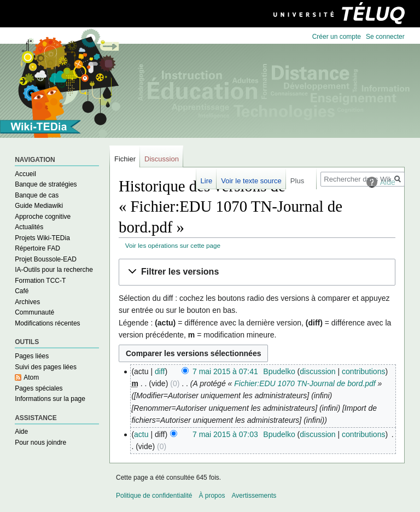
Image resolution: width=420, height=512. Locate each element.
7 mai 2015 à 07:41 (225, 371)
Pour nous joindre (40, 443)
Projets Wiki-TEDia (42, 238)
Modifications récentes (47, 323)
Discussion (162, 159)
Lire (207, 181)
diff (160, 371)
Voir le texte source (251, 181)
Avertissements (254, 496)
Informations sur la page (50, 399)
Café (22, 291)
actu (141, 434)
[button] (257, 272)
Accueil (25, 174)
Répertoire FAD (37, 248)
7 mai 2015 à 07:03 (225, 434)
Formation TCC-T (40, 281)
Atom (31, 377)
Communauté (34, 312)
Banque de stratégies (46, 184)
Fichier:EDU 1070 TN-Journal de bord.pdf (305, 383)
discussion (317, 371)
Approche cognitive (43, 217)
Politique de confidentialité (154, 496)
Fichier (125, 159)
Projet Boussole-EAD (46, 259)
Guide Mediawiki (39, 206)
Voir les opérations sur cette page (173, 245)
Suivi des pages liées (46, 367)
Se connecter (385, 37)
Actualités (29, 227)
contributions (363, 371)
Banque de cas (37, 195)
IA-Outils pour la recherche (54, 270)
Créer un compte (337, 37)
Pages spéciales (39, 388)
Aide (21, 432)
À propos (212, 496)
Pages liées (32, 356)
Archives (27, 302)
